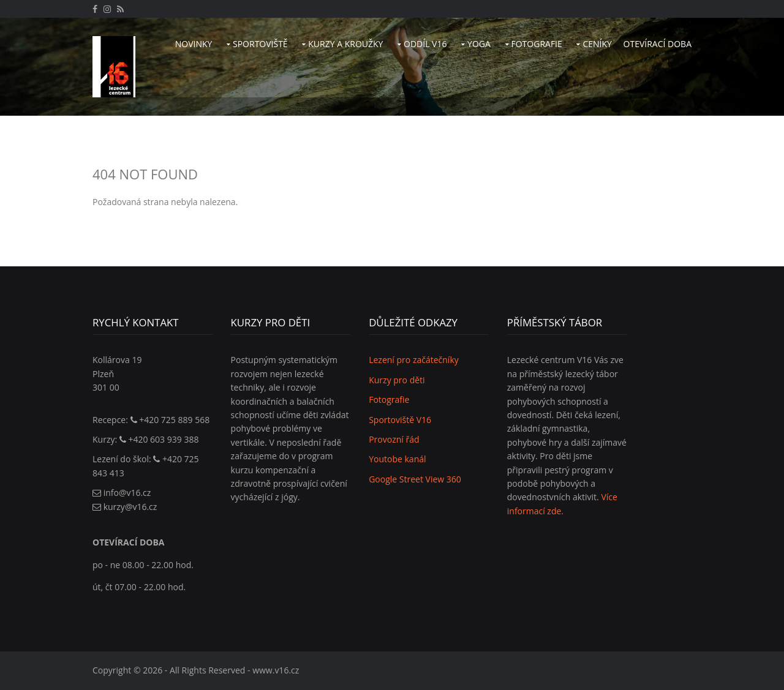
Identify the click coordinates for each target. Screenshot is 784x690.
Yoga (479, 44)
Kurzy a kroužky (345, 44)
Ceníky (597, 44)
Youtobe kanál (397, 459)
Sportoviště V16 (400, 420)
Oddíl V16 (425, 44)
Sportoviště (260, 44)
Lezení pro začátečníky (414, 360)
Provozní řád (394, 439)
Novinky (194, 44)
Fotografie (537, 44)
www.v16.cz (276, 670)
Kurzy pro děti (397, 380)
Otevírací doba (658, 44)
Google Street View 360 (415, 479)
